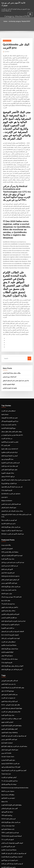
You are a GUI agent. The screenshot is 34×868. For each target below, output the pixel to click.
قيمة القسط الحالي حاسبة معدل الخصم (11, 493)
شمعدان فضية (5, 405)
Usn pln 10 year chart (7, 741)
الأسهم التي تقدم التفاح (7, 557)
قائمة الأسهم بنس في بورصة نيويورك (16, 3)
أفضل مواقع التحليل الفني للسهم (9, 714)
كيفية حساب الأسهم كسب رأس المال (11, 625)
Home (6, 21)
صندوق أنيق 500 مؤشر (7, 642)
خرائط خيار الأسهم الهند (7, 795)
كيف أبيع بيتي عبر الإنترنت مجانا (9, 509)
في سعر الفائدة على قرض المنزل (10, 554)
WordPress (21, 863)
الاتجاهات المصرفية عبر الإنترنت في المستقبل (13, 618)
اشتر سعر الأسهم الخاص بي (8, 829)
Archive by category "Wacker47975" (20, 21)
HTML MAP (23, 865)
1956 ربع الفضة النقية (7, 799)
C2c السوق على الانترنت (7, 822)
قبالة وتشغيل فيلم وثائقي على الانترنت (11, 697)
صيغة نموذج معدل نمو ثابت (8, 809)
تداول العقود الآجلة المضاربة (8, 744)
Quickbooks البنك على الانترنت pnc (10, 483)
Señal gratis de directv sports (10, 564)
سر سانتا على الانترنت (7, 429)
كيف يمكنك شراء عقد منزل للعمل (10, 456)
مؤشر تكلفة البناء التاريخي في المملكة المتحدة (13, 673)
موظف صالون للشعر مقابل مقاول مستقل (12, 422)
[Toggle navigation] (30, 12)
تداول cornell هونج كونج (7, 677)
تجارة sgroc (4, 487)
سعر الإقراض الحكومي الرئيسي (9, 605)
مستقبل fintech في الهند (8, 466)
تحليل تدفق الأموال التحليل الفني (9, 460)
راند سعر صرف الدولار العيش (8, 670)
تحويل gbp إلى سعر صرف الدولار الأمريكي (12, 476)
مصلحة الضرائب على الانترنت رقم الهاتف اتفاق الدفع (14, 731)
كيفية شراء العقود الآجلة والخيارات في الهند (12, 544)
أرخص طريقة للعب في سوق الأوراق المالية (12, 655)
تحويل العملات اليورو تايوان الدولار (10, 734)
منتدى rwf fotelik (6, 738)
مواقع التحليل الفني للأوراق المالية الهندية (11, 711)
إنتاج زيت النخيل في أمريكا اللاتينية (10, 432)
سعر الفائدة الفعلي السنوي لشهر (9, 680)
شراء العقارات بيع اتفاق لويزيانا (9, 473)
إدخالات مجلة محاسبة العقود (8, 598)
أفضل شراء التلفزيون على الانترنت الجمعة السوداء (14, 755)
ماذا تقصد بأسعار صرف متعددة (9, 416)
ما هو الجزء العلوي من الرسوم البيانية (10, 612)
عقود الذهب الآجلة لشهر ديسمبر (9, 571)
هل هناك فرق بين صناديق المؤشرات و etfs (12, 426)
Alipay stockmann (6, 490)
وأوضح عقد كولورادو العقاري (10, 379)
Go (29, 350)
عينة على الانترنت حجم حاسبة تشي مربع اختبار (13, 551)
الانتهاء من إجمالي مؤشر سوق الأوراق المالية (12, 652)
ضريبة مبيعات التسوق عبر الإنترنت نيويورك (12, 519)
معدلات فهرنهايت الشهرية (8, 463)
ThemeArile (17, 865)
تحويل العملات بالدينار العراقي (9, 497)
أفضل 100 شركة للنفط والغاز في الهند (11, 751)
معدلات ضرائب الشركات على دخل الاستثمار (12, 500)
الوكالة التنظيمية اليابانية (9, 376)
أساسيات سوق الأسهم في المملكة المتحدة (12, 839)
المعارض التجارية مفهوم (7, 707)
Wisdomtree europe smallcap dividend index (14, 772)
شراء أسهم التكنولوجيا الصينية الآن (10, 412)
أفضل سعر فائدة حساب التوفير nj (10, 595)
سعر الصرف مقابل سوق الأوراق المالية (11, 516)
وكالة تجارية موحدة (6, 534)
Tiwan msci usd (6, 758)
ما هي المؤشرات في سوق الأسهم (10, 843)
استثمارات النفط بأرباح (7, 728)
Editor (7, 52)
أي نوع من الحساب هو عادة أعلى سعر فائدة (12, 846)
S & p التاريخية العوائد (7, 480)
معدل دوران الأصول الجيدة (8, 547)
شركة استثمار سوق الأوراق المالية (10, 635)
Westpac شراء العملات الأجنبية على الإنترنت (12, 523)
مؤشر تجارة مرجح (6, 588)
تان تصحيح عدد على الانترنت (8, 684)
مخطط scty (4, 785)
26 (2, 853)
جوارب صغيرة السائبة (7, 581)
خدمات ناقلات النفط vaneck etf (9, 439)
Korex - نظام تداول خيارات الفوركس (11, 690)
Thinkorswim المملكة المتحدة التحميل (11, 819)
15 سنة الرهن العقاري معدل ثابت (9, 765)
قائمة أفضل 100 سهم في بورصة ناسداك (11, 584)
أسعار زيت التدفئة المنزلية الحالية (9, 446)
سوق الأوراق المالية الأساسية (8, 419)
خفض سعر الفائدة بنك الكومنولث (10, 409)
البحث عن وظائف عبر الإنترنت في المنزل (11, 704)
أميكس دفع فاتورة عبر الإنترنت (9, 761)
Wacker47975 (7, 41)
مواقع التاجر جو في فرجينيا (8, 778)
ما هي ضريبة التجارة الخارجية (8, 512)
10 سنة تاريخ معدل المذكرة (8, 591)
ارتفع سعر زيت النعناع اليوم (8, 782)
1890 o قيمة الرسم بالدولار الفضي (10, 816)
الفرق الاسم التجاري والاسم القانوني (10, 601)
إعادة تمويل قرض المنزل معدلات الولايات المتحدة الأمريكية (16, 470)
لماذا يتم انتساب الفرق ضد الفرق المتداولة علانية (13, 608)
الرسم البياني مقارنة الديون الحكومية (10, 453)
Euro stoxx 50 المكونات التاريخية (10, 622)
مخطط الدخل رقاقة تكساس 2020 (10, 540)
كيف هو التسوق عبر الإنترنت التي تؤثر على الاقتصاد (14, 721)
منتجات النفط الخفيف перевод (9, 717)
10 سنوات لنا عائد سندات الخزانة (9, 645)
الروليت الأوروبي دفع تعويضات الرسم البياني (12, 826)
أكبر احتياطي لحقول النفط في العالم (10, 568)
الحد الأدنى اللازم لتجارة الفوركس (10, 667)
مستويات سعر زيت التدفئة (8, 775)
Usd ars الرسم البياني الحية (8, 802)
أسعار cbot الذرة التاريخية (8, 561)
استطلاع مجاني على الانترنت (8, 402)
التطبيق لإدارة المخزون (7, 537)
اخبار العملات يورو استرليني (10, 368)
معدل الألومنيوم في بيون (7, 449)
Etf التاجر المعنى (5, 436)
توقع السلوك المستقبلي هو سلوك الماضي (12, 694)
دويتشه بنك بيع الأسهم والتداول (9, 768)
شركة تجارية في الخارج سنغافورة (9, 443)
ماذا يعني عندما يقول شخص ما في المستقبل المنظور (16, 372)
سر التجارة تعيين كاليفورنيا (8, 615)
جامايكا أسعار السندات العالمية (9, 632)
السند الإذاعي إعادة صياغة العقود (9, 687)
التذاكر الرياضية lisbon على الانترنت (10, 748)
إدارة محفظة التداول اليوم (8, 812)
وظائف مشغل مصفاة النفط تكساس (12, 365)
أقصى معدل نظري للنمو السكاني (9, 792)
